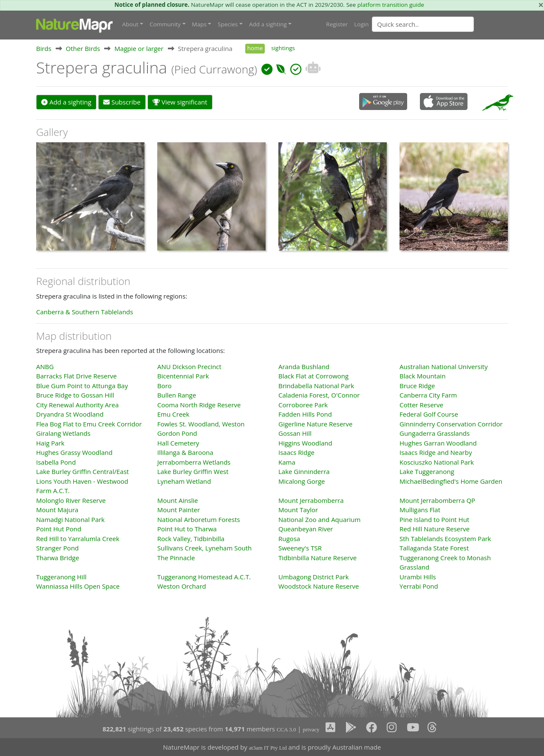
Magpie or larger (139, 48)
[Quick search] (423, 24)
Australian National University (443, 367)
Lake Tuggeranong (427, 471)
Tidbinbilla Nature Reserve (317, 558)
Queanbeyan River (306, 529)
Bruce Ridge (417, 386)
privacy (311, 729)
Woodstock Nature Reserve (319, 586)
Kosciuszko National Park (437, 462)
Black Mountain (422, 376)
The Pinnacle (176, 558)
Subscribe (122, 102)
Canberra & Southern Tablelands (85, 312)
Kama (287, 462)
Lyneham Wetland (184, 481)
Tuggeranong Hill (61, 577)
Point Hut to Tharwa (187, 529)
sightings (283, 48)
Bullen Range (177, 395)
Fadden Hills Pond (305, 414)
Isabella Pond (56, 462)
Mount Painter (178, 510)
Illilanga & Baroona (185, 452)
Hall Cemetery (178, 443)
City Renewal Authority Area (77, 405)
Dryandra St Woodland (70, 414)
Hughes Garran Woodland (438, 443)
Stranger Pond (57, 548)
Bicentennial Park (183, 376)
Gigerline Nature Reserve (315, 424)
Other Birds (83, 48)
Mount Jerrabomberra (311, 500)
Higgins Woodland (305, 443)
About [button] (130, 24)
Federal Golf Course (429, 414)
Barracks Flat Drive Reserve (76, 376)
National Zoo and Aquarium (319, 519)
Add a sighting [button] (268, 24)
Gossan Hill (295, 433)
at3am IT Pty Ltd (268, 748)
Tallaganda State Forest (434, 548)
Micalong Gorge (302, 481)
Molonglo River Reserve (71, 500)
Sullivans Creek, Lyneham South (204, 548)
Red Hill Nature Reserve (435, 529)
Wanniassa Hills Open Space (78, 586)
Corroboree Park (303, 405)
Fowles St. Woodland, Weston (201, 424)
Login (361, 24)
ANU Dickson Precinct (189, 367)
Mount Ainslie (178, 500)
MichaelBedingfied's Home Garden (451, 481)
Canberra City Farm (428, 395)
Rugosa (289, 539)
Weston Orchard (182, 586)
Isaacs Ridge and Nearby (436, 452)
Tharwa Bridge (58, 558)
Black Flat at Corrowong (313, 376)
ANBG (45, 367)
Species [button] (228, 24)
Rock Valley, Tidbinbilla (191, 539)
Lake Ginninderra (304, 471)
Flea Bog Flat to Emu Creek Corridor (89, 424)
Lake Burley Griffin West (193, 471)
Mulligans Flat (420, 510)
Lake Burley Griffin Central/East (82, 471)
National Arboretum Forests (199, 519)
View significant (180, 102)
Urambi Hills (418, 577)
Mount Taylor (298, 510)
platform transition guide (391, 5)
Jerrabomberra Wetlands (194, 462)
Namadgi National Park (70, 519)
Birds (44, 48)
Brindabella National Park (316, 386)
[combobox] (440, 24)
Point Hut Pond (59, 529)
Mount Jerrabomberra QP (437, 500)
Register (337, 24)
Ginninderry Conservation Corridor (451, 424)
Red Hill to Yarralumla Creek (78, 539)
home (255, 48)
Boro (164, 386)
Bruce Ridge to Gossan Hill (75, 395)
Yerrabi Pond (419, 586)
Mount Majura (57, 510)
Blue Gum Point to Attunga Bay (82, 386)
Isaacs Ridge (296, 452)
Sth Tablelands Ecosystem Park (445, 539)
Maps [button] (199, 24)
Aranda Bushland (304, 367)
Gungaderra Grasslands (435, 433)
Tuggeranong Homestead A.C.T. (204, 577)
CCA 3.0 (286, 729)
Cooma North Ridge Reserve (199, 405)
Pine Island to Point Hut (434, 519)
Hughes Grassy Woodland (74, 452)
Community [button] (165, 24)
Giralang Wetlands (63, 433)
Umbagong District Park (314, 577)
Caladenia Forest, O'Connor (319, 395)
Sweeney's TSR (300, 548)
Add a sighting (66, 102)
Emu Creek (173, 414)
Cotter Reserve (421, 405)
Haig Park (50, 443)
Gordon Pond (177, 433)
